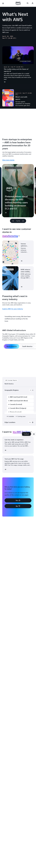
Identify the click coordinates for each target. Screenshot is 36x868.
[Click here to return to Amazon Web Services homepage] (18, 3)
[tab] (12, 346)
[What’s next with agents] (18, 98)
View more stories (8, 160)
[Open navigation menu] (3, 3)
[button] (18, 500)
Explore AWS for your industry (13, 309)
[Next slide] (24, 221)
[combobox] (11, 236)
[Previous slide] (12, 221)
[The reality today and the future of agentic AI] (18, 65)
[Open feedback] (34, 434)
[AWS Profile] (33, 3)
